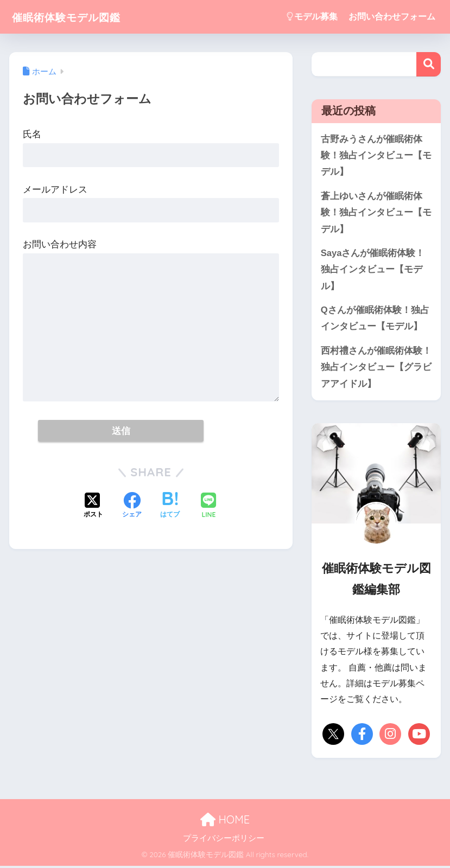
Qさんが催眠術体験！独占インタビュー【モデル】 (375, 320)
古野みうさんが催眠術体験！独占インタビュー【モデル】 (376, 156)
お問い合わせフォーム (392, 17)
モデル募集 (312, 17)
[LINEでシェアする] (208, 506)
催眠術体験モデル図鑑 (78, 17)
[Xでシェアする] (93, 506)
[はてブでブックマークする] (170, 506)
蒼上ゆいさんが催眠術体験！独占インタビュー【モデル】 (376, 213)
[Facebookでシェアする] (132, 506)
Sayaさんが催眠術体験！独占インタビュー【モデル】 (373, 271)
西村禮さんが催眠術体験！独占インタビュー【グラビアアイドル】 (376, 369)
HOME (225, 822)
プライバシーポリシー (224, 840)
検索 (429, 64)
